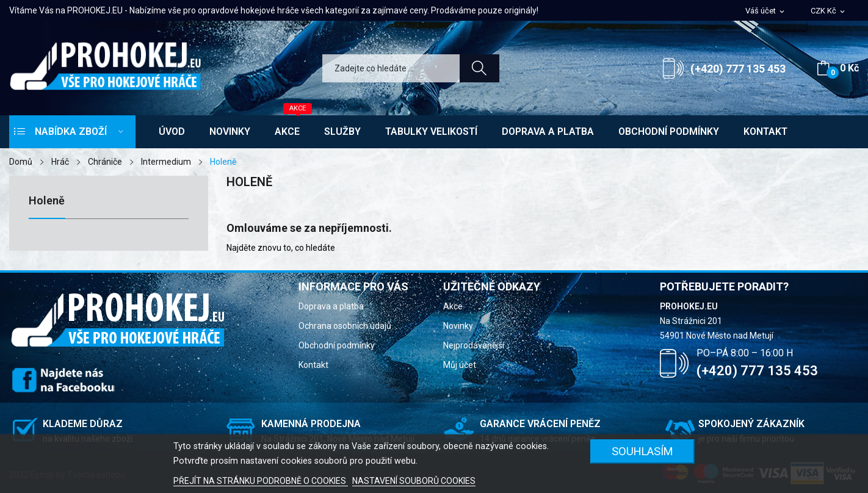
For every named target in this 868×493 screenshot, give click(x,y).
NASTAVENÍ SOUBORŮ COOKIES (414, 481)
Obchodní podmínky (337, 345)
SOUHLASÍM (642, 451)
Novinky (458, 326)
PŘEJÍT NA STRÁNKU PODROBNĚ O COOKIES (261, 481)
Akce (453, 306)
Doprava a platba (331, 306)
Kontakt (313, 365)
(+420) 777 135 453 (738, 69)
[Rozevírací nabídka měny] (829, 11)
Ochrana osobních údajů (345, 326)
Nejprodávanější (474, 345)
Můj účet (460, 365)
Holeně (47, 201)
